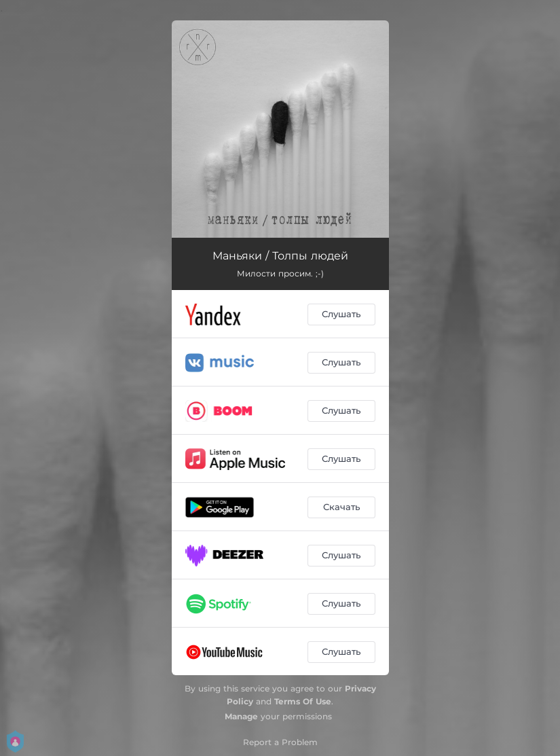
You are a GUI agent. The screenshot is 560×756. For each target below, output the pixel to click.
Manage (241, 716)
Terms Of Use (303, 701)
